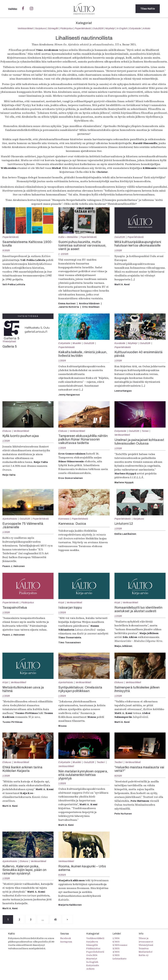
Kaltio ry (144, 955)
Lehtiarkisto (119, 959)
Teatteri (101, 762)
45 (57, 919)
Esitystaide (135, 28)
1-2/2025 (63, 254)
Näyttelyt (110, 28)
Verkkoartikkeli (25, 28)
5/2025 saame (120, 945)
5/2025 (6, 250)
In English (122, 28)
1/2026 (118, 250)
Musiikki (77, 343)
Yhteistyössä (9, 341)
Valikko (13, 9)
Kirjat (61, 602)
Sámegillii (53, 28)
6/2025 (118, 776)
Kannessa (64, 519)
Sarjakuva (41, 28)
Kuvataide (120, 343)
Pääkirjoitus (66, 28)
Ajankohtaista (10, 519)
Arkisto (146, 28)
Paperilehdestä (83, 28)
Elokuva (7, 431)
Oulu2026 (98, 28)
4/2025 (116, 952)
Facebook (66, 938)
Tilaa (148, 9)
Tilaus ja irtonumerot (146, 940)
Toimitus (144, 949)
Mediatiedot (146, 952)
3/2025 (116, 955)
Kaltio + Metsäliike (68, 237)
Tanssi (145, 431)
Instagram (66, 942)
